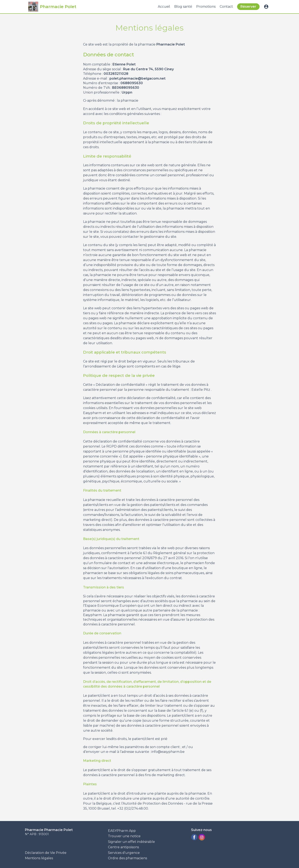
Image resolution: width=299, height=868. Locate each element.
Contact (226, 7)
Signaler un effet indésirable (131, 842)
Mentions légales (39, 858)
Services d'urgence (124, 853)
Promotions (206, 7)
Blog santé (183, 7)
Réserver (248, 7)
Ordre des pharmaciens (127, 858)
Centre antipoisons (123, 847)
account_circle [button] (266, 7)
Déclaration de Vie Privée (46, 853)
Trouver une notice (124, 836)
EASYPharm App (122, 831)
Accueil (164, 7)
